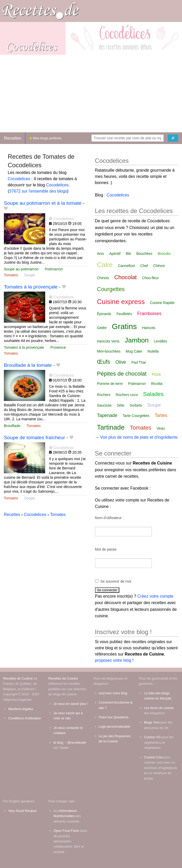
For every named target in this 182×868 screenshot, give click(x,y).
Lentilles (160, 341)
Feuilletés (124, 314)
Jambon (137, 340)
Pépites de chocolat (122, 374)
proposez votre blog (113, 660)
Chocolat (126, 277)
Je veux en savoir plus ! (71, 704)
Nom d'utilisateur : (109, 518)
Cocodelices (19, 179)
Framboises (149, 314)
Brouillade (12, 426)
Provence (58, 347)
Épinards (104, 314)
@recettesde (77, 743)
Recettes (13, 138)
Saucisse (104, 405)
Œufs (104, 362)
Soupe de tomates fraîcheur (34, 437)
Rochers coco (127, 395)
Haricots (149, 328)
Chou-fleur (150, 278)
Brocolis (164, 254)
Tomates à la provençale (31, 287)
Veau (161, 428)
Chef (144, 266)
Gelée (102, 328)
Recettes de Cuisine (18, 678)
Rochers (104, 395)
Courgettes (111, 289)
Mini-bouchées (109, 351)
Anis (101, 254)
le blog (58, 743)
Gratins (124, 326)
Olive (121, 362)
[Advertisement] (91, 94)
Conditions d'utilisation (25, 718)
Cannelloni (126, 266)
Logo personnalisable (115, 726)
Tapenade (107, 415)
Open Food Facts (66, 831)
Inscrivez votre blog (113, 693)
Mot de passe (106, 549)
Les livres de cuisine (159, 708)
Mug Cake (134, 351)
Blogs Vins (152, 722)
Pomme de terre (110, 384)
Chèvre (159, 266)
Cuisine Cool (153, 757)
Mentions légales (21, 709)
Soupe (29, 275)
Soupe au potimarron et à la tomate (43, 203)
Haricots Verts (108, 341)
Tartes (161, 415)
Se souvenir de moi (116, 581)
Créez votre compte (155, 596)
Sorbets (136, 405)
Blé (128, 254)
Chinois (103, 278)
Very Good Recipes (22, 811)
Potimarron (54, 269)
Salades (153, 394)
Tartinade (111, 427)
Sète (121, 405)
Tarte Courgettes (136, 416)
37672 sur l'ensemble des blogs (38, 191)
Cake (105, 265)
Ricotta (157, 384)
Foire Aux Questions (114, 717)
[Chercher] (173, 138)
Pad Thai (139, 362)
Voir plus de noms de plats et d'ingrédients (139, 437)
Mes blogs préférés (45, 138)
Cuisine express (121, 302)
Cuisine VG (152, 737)
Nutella (153, 351)
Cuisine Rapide (162, 303)
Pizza (156, 374)
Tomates (11, 275)
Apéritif (115, 254)
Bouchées (144, 254)
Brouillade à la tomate (28, 365)
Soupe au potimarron (21, 269)
